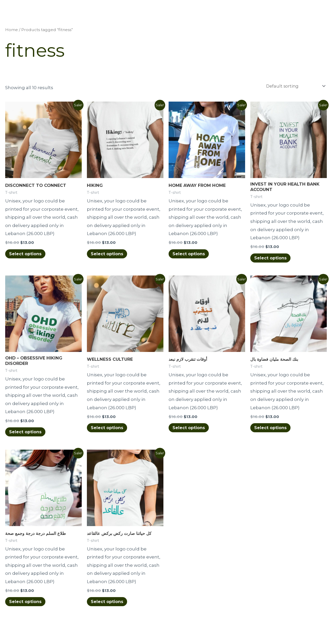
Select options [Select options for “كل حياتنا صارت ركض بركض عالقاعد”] (109, 604)
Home (12, 30)
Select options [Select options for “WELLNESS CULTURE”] (109, 429)
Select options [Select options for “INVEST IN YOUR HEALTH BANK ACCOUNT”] (273, 259)
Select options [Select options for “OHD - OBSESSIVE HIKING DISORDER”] (28, 434)
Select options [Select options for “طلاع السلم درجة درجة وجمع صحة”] (28, 604)
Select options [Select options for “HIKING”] (109, 255)
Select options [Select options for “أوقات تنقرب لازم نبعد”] (191, 429)
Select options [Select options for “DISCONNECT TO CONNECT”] (28, 255)
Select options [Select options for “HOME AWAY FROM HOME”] (191, 255)
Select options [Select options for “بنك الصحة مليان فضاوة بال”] (273, 429)
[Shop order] (293, 86)
